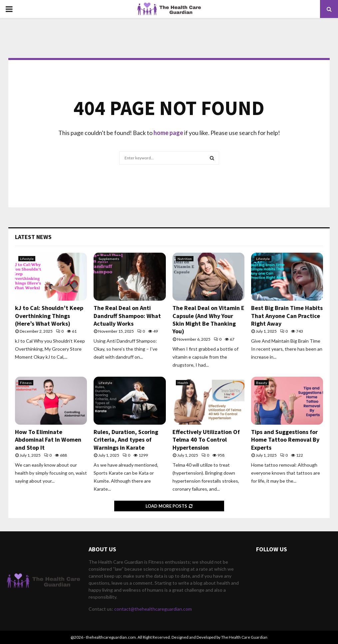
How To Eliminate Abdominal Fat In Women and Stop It (48, 440)
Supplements (109, 259)
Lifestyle (27, 259)
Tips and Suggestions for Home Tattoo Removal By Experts (285, 440)
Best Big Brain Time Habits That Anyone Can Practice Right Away (287, 316)
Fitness (26, 383)
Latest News (33, 237)
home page (168, 133)
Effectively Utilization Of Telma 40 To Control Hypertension (206, 440)
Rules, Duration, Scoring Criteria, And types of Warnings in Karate (126, 440)
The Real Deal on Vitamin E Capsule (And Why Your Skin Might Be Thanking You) (208, 319)
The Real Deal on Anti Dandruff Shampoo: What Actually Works (127, 316)
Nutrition (185, 259)
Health (183, 383)
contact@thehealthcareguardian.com (153, 609)
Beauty (262, 383)
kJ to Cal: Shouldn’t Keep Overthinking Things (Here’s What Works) (49, 316)
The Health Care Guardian (244, 637)
